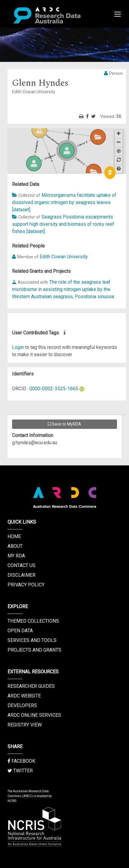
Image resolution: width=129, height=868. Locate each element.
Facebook (21, 761)
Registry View (25, 725)
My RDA (16, 556)
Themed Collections (33, 621)
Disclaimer (21, 575)
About (15, 546)
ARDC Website (24, 696)
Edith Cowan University (64, 257)
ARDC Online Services (34, 715)
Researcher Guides (31, 686)
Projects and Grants (34, 650)
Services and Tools (32, 640)
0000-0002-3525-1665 (54, 389)
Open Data (20, 631)
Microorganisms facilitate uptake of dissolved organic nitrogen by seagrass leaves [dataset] (64, 202)
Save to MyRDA (64, 424)
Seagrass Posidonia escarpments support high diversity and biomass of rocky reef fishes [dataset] (63, 224)
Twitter (20, 771)
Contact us (21, 565)
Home (14, 536)
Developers (22, 705)
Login (18, 347)
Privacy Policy (26, 585)
